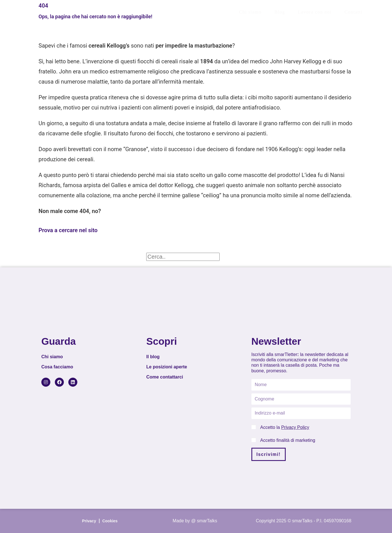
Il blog (153, 357)
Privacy (89, 521)
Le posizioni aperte (167, 367)
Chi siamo (52, 357)
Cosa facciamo (57, 367)
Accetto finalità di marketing (288, 440)
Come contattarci (165, 377)
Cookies (110, 521)
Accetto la (285, 427)
